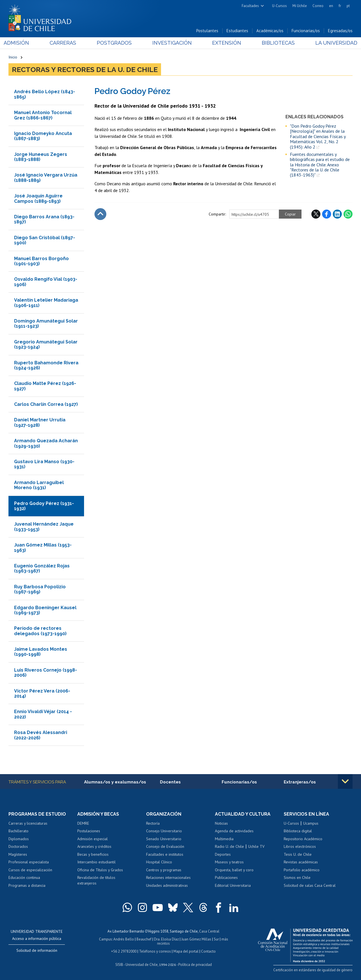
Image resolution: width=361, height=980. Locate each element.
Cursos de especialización (30, 870)
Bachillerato (18, 831)
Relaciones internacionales (168, 878)
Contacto (208, 951)
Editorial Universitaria (233, 885)
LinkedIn (337, 214)
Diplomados (19, 839)
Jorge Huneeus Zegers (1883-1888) (41, 157)
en (331, 6)
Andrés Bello (124, 939)
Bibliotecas (275, 43)
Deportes (223, 854)
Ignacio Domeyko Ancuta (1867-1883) (43, 136)
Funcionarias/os (306, 31)
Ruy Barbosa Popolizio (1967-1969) (40, 589)
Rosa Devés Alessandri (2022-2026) (41, 735)
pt (348, 6)
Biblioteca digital (298, 831)
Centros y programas (164, 870)
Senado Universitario (164, 839)
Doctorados (18, 846)
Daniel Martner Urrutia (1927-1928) (40, 423)
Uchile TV (256, 846)
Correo (318, 6)
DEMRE (83, 823)
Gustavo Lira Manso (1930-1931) (44, 464)
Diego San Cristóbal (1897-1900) (45, 240)
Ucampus (311, 823)
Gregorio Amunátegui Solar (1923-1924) (46, 344)
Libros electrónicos (300, 846)
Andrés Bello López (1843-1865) (45, 94)
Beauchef (144, 939)
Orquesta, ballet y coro (234, 870)
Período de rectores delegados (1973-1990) (40, 631)
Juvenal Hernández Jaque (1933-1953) (44, 527)
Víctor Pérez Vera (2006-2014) (42, 693)
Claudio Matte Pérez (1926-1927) (45, 386)
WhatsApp (348, 214)
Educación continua (24, 878)
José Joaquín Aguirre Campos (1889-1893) (38, 198)
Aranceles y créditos (94, 846)
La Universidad (332, 43)
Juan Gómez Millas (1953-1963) (43, 547)
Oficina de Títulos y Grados (100, 870)
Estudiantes (237, 31)
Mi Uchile (300, 6)
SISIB (119, 965)
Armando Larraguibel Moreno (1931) (39, 485)
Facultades (250, 6)
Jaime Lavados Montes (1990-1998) (41, 652)
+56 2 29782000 (124, 951)
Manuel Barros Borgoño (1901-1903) (41, 261)
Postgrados (116, 43)
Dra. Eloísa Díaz (166, 939)
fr (340, 6)
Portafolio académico (302, 870)
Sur (216, 939)
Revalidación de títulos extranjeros (96, 881)
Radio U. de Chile (229, 846)
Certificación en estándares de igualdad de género (313, 970)
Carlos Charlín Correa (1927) (46, 404)
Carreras (66, 43)
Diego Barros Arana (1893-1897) (44, 219)
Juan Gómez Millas (196, 939)
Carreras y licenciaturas (28, 823)
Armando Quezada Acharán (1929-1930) (46, 443)
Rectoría (153, 823)
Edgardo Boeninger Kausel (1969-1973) (45, 610)
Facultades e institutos (165, 854)
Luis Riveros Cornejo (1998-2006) (46, 673)
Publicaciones (226, 878)
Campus (105, 939)
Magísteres (18, 854)
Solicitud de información (37, 951)
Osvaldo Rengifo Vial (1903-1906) (46, 282)
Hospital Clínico (159, 862)
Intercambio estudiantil (96, 862)
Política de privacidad (195, 965)
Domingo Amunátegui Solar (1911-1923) (46, 324)
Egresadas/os (340, 31)
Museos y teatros (229, 862)
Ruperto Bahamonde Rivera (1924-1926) (46, 365)
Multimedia (224, 839)
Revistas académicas (301, 862)
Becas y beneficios (93, 854)
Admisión (21, 43)
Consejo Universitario (164, 831)
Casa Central (209, 932)
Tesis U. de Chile (298, 854)
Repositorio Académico (303, 839)
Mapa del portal (186, 951)
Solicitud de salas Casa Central (310, 885)
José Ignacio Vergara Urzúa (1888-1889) (46, 178)
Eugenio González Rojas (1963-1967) (42, 568)
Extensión (225, 43)
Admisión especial (93, 839)
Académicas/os (270, 31)
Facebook (327, 214)
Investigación (172, 43)
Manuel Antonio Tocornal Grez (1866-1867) (43, 115)
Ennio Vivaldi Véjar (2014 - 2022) (43, 714)
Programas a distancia (27, 885)
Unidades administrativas (167, 885)
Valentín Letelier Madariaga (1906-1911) (46, 303)
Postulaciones (89, 831)
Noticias (221, 823)
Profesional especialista (29, 862)
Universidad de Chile (142, 965)
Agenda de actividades (234, 831)
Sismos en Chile (297, 878)
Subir (100, 214)
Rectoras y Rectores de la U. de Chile (85, 69)
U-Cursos (279, 6)
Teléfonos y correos (155, 951)
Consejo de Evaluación (165, 846)
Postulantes (207, 31)
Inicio (13, 57)
